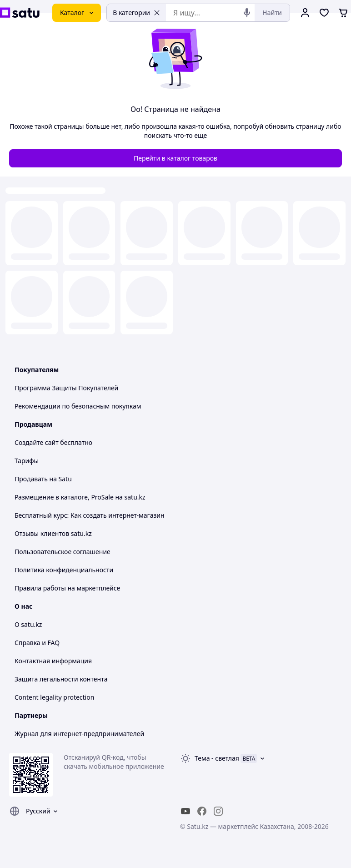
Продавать (31, 479)
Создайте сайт (37, 442)
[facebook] (202, 811)
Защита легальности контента (61, 679)
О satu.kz (28, 624)
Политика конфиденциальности (64, 570)
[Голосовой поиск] (247, 13)
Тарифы (27, 461)
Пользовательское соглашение (63, 552)
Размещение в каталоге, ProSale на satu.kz (80, 497)
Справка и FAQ (37, 643)
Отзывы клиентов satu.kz (53, 533)
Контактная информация (53, 661)
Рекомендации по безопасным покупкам (78, 406)
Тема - (217, 758)
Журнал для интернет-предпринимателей (79, 734)
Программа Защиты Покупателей (66, 388)
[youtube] (186, 811)
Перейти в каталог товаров (175, 158)
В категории (136, 13)
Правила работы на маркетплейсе (67, 588)
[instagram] (218, 811)
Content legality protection (54, 697)
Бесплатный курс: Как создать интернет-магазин (90, 515)
